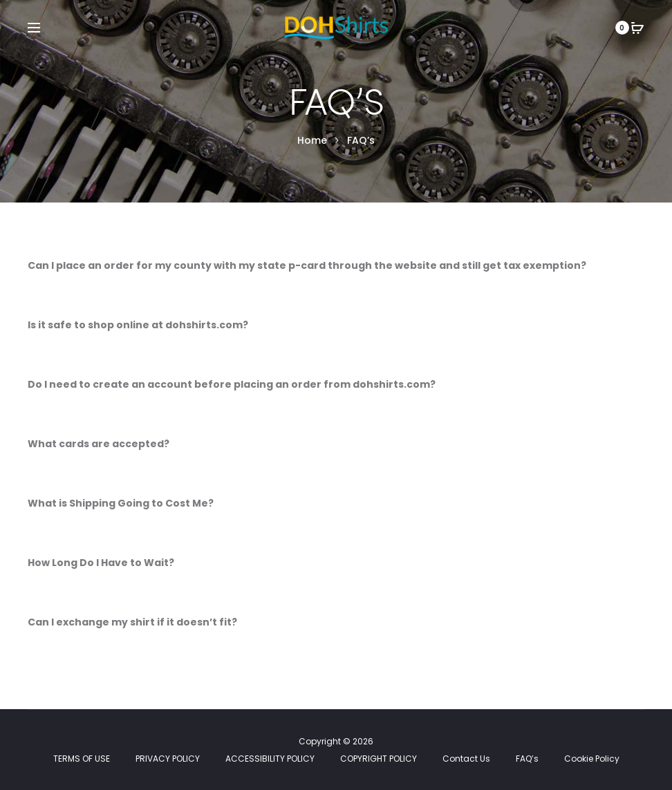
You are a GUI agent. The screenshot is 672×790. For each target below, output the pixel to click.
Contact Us (466, 759)
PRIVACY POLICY (168, 759)
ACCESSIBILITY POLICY (270, 759)
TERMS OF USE (82, 759)
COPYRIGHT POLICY (379, 759)
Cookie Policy (592, 759)
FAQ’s (527, 759)
